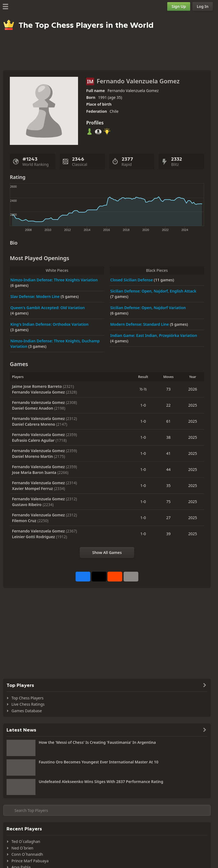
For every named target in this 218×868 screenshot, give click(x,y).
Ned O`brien (22, 848)
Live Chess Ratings (28, 704)
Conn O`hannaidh (27, 854)
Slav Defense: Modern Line (35, 296)
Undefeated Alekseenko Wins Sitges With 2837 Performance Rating (101, 782)
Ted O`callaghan (26, 841)
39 (168, 534)
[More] (131, 577)
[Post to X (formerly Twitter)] (99, 577)
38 (168, 437)
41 (168, 453)
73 (168, 389)
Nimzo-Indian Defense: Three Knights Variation (54, 280)
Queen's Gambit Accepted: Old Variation (48, 308)
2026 (193, 389)
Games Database (27, 711)
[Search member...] (107, 810)
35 (168, 485)
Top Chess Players (27, 698)
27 (168, 518)
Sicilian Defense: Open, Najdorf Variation (148, 308)
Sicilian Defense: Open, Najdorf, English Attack (153, 291)
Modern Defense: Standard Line (140, 324)
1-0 (143, 405)
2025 (193, 405)
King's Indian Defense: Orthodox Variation (49, 324)
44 (168, 469)
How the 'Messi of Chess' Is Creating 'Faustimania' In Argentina (97, 742)
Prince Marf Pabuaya (30, 861)
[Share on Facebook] (83, 577)
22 (168, 405)
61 (168, 421)
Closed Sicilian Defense (132, 280)
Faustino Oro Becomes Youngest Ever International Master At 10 (98, 762)
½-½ (143, 389)
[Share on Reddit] (115, 577)
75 (168, 502)
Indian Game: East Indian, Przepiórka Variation (154, 335)
